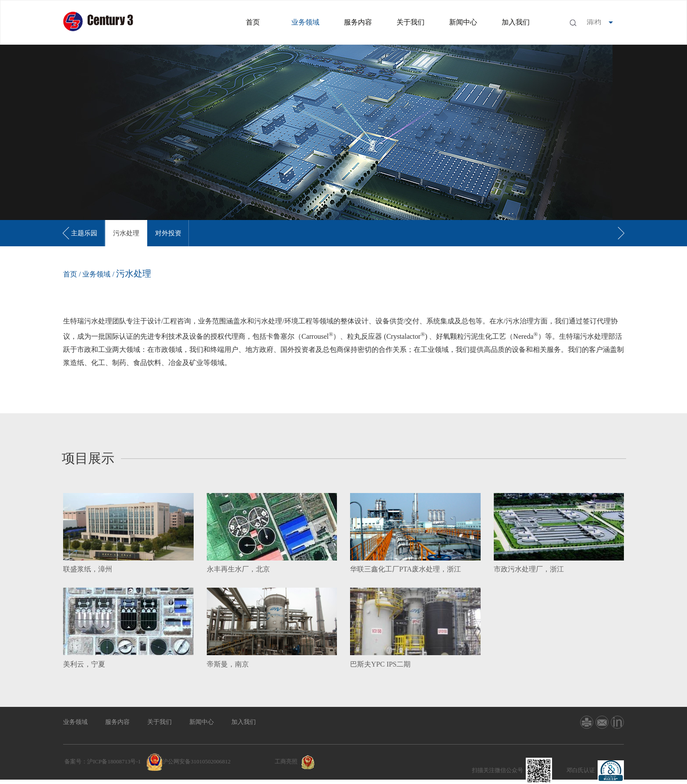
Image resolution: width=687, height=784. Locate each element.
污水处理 (126, 233)
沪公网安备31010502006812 (196, 761)
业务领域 (305, 22)
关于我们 (411, 22)
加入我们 (516, 22)
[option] (84, 233)
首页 (253, 22)
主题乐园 (84, 233)
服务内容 (358, 22)
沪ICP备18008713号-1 (114, 761)
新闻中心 (463, 22)
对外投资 (168, 233)
